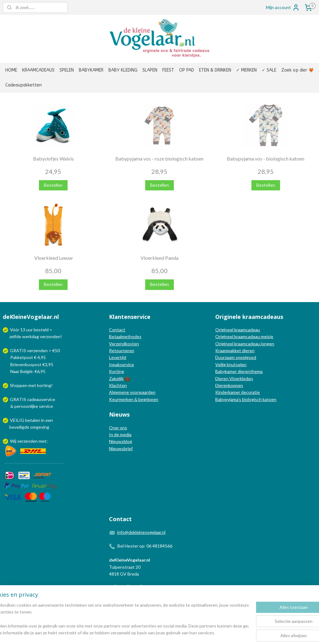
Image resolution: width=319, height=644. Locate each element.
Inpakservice (121, 364)
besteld (41, 330)
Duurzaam (225, 357)
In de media (120, 434)
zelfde (15, 336)
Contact (117, 330)
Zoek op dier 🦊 (298, 70)
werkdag (31, 336)
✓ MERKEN (246, 70)
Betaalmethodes (125, 336)
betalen (33, 420)
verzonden (50, 336)
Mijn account (283, 7)
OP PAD (187, 70)
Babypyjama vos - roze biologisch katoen (159, 159)
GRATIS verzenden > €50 (35, 350)
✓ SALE (269, 70)
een (49, 420)
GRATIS (19, 399)
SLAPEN (150, 70)
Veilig (221, 364)
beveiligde (19, 427)
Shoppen (19, 385)
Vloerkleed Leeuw (53, 258)
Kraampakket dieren (235, 350)
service (45, 406)
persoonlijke (26, 406)
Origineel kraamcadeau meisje (244, 336)
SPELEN (67, 70)
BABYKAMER (91, 70)
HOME (11, 70)
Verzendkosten (124, 344)
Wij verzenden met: (29, 441)
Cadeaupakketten (24, 85)
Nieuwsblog (121, 441)
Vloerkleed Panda (159, 258)
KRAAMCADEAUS (38, 70)
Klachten (118, 385)
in (43, 420)
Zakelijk (116, 378)
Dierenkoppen (229, 385)
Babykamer (226, 371)
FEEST (168, 70)
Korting (117, 371)
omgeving (40, 427)
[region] (118, 619)
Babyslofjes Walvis (53, 159)
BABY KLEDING (123, 70)
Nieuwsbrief (121, 448)
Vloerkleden (241, 378)
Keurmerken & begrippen (134, 399)
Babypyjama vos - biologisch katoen (266, 159)
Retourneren (122, 350)
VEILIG (18, 420)
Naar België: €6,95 (28, 371)
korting (44, 385)
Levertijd (118, 357)
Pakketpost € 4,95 (25, 357)
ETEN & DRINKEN (215, 70)
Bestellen (53, 185)
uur (29, 330)
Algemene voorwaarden (132, 392)
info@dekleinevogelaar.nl (141, 532)
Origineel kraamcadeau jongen (245, 344)
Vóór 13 (18, 330)
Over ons (118, 428)
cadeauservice (41, 399)
